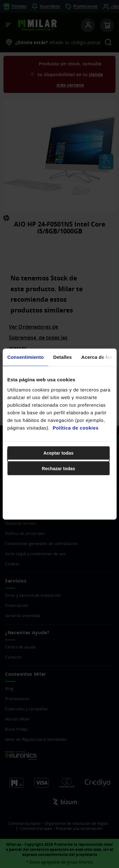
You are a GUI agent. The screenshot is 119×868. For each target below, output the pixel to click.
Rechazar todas (59, 468)
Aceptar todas (59, 453)
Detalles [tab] (63, 357)
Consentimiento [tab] (26, 357)
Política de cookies (76, 427)
